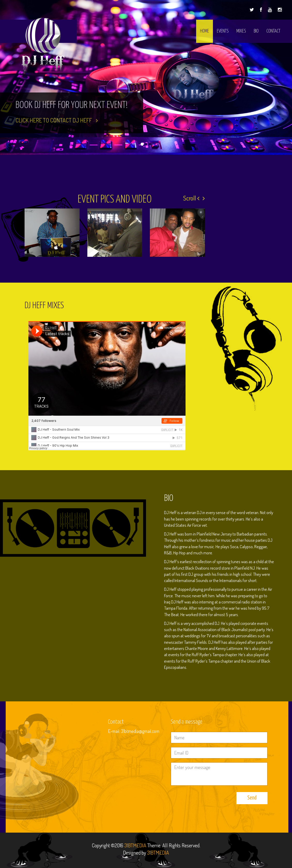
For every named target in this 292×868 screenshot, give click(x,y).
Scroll (191, 198)
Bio (256, 31)
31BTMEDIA (135, 845)
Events (223, 31)
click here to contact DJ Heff (57, 120)
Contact (273, 31)
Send (252, 798)
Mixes (241, 31)
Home (205, 31)
